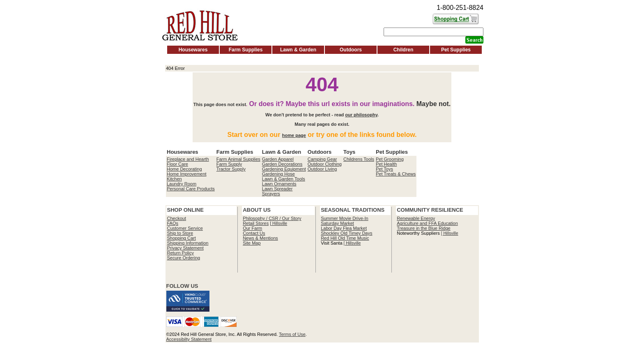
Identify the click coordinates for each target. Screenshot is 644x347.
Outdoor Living (322, 169)
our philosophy (361, 115)
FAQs (173, 223)
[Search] (434, 32)
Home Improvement (187, 174)
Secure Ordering (184, 258)
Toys (349, 152)
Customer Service (185, 228)
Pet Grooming (390, 159)
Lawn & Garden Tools (284, 179)
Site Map (252, 243)
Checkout (177, 218)
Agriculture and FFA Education (427, 223)
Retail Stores (256, 223)
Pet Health (386, 164)
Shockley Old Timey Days (346, 233)
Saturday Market (337, 223)
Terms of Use (292, 334)
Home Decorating (184, 169)
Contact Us (254, 233)
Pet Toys (384, 169)
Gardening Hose (278, 174)
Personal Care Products (191, 189)
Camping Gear (322, 159)
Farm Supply (229, 164)
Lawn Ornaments (279, 184)
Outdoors (351, 50)
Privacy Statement (185, 248)
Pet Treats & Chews (396, 174)
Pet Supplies (456, 50)
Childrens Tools (359, 159)
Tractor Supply (231, 169)
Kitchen (174, 179)
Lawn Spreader (277, 189)
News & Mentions (260, 238)
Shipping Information (188, 243)
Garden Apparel (278, 159)
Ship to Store (180, 233)
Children (404, 50)
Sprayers (271, 194)
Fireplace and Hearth (188, 159)
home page (294, 135)
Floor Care (177, 164)
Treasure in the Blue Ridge (423, 228)
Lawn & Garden (298, 50)
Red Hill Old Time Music (345, 238)
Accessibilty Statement (189, 339)
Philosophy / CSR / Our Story (272, 218)
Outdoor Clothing (325, 164)
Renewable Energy (416, 218)
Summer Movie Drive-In (345, 218)
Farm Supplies (246, 50)
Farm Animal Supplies (238, 159)
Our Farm (252, 228)
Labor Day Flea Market (344, 228)
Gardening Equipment (284, 169)
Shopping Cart (182, 238)
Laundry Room (182, 184)
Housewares (193, 50)
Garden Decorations (282, 164)
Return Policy (181, 253)
